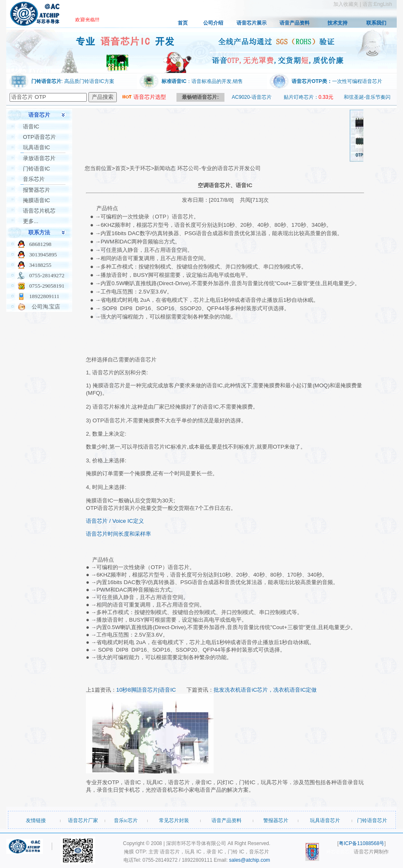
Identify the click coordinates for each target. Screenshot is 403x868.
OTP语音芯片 (39, 137)
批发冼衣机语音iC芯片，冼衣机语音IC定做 (265, 690)
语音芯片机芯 (39, 211)
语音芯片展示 (252, 23)
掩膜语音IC (37, 200)
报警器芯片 (37, 190)
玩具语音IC (37, 147)
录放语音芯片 (39, 158)
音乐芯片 (34, 179)
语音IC (31, 127)
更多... (31, 221)
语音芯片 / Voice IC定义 (115, 521)
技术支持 (338, 23)
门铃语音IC (37, 169)
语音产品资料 (295, 23)
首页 (183, 23)
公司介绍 (213, 23)
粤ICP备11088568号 (361, 843)
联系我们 (376, 23)
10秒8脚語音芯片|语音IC (147, 690)
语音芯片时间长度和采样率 (118, 534)
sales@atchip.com (249, 860)
